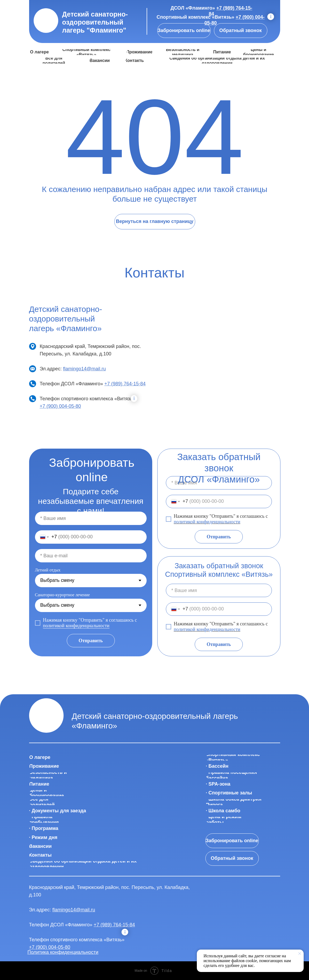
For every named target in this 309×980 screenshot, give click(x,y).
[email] (91, 556)
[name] (219, 483)
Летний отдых (48, 570)
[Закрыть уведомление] (300, 954)
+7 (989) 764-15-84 (125, 384)
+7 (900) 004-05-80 (60, 406)
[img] (46, 21)
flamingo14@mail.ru (84, 369)
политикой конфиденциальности (207, 522)
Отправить (219, 537)
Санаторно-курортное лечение (62, 595)
